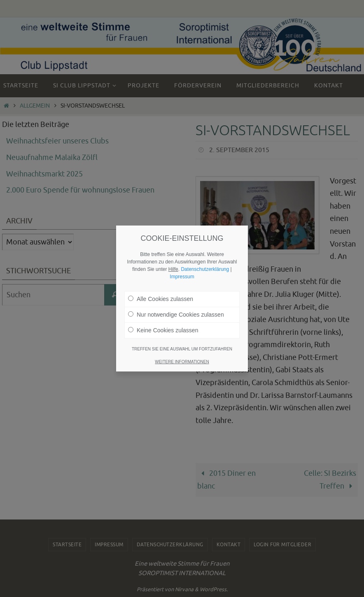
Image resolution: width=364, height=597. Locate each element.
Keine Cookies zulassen (163, 330)
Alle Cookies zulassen (161, 299)
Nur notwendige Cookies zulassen (176, 315)
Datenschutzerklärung (205, 269)
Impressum (182, 277)
